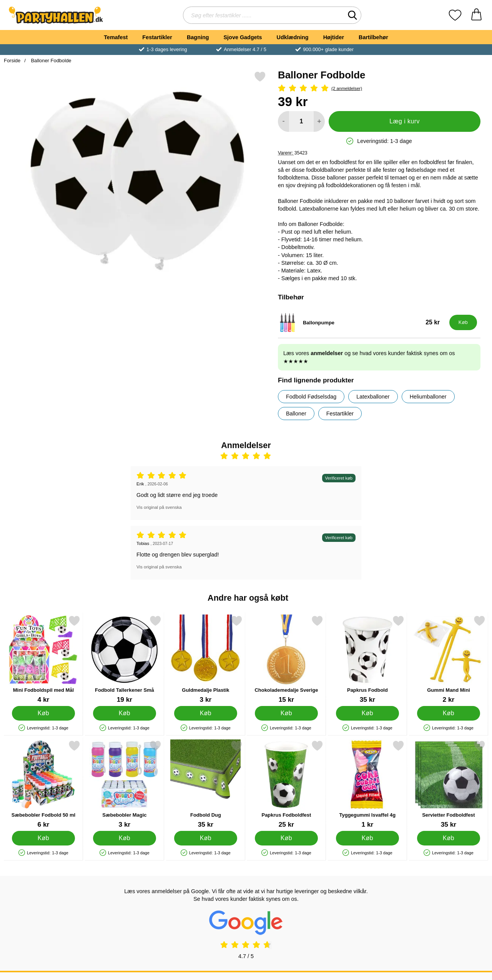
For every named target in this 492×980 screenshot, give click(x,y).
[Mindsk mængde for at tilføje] (283, 121)
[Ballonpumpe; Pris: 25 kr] (362, 322)
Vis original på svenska (159, 507)
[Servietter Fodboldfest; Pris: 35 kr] (449, 784)
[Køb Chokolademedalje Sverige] (287, 713)
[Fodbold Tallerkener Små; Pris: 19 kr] (125, 659)
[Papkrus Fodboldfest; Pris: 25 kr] (286, 784)
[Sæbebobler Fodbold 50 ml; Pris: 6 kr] (43, 784)
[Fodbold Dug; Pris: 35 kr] (206, 784)
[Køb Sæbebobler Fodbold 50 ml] (44, 838)
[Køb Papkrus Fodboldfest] (287, 838)
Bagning (198, 37)
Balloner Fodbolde (51, 61)
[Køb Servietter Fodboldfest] (449, 838)
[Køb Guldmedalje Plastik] (205, 713)
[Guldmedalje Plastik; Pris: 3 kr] (206, 659)
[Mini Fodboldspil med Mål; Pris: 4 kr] (43, 659)
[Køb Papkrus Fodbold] (368, 713)
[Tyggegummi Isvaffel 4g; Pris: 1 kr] (367, 784)
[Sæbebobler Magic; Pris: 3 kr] (125, 784)
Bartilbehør (373, 37)
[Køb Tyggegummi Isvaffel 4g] (368, 838)
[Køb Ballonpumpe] (463, 322)
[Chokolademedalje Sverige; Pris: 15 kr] (286, 659)
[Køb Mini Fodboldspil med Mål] (44, 713)
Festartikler (157, 37)
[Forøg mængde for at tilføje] (319, 121)
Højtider (334, 37)
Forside (12, 61)
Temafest (116, 37)
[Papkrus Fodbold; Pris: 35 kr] (367, 659)
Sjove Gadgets (243, 37)
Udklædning (292, 37)
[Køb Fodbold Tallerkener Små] (124, 713)
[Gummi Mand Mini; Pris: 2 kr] (449, 659)
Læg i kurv (405, 121)
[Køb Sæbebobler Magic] (124, 838)
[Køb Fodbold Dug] (205, 838)
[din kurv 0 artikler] (476, 15)
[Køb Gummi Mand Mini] (449, 713)
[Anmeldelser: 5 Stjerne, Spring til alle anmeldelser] (379, 89)
